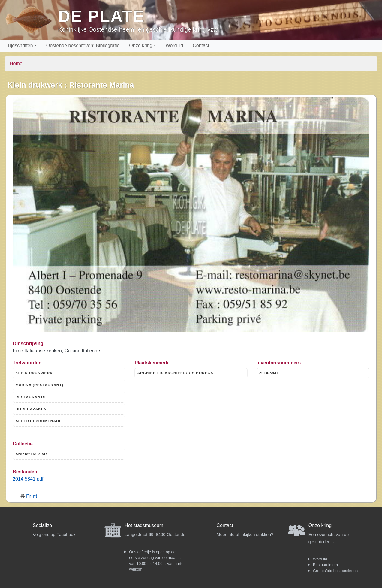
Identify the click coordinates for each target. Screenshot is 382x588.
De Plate (101, 16)
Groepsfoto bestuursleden (335, 571)
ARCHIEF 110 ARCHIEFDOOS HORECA (175, 373)
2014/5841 (269, 373)
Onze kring (141, 45)
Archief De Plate (32, 454)
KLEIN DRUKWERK (34, 373)
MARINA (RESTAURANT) (39, 385)
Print (32, 496)
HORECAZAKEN (31, 409)
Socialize (42, 525)
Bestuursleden (325, 565)
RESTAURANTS (30, 397)
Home (16, 63)
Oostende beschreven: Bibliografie (83, 45)
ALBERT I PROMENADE (39, 421)
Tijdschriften (20, 45)
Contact (201, 45)
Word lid (174, 45)
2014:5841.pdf (28, 479)
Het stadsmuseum (144, 525)
